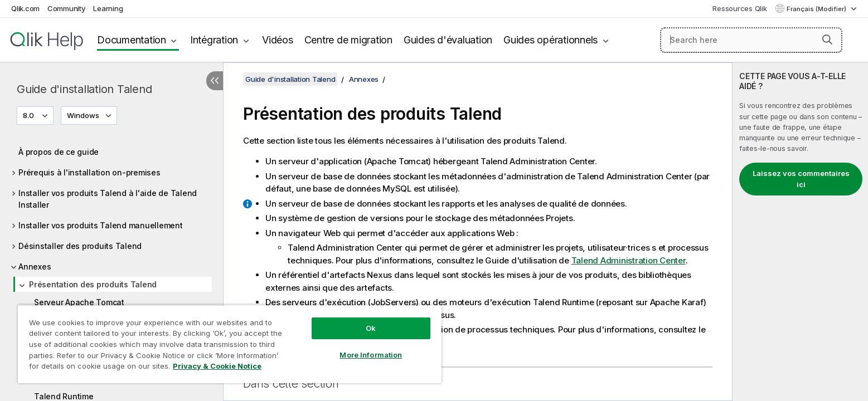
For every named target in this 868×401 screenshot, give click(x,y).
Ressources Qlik (740, 8)
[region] (230, 344)
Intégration (214, 40)
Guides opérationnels (551, 40)
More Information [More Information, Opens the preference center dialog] (371, 355)
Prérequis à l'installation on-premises (89, 172)
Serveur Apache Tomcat (79, 302)
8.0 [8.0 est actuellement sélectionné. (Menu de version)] (29, 115)
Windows (83, 115)
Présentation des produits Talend (93, 284)
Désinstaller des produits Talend (80, 246)
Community (67, 8)
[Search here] (751, 40)
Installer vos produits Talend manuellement (101, 225)
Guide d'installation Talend (84, 89)
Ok (371, 328)
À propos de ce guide (59, 152)
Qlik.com (25, 8)
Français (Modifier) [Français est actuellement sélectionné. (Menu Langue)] (817, 9)
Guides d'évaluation (448, 40)
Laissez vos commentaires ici (801, 179)
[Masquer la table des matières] (215, 81)
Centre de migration (348, 40)
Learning (108, 8)
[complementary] (800, 232)
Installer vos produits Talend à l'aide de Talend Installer (108, 199)
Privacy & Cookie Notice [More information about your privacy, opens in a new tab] (217, 366)
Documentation (132, 40)
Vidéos (278, 40)
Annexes (35, 266)
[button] (827, 40)
